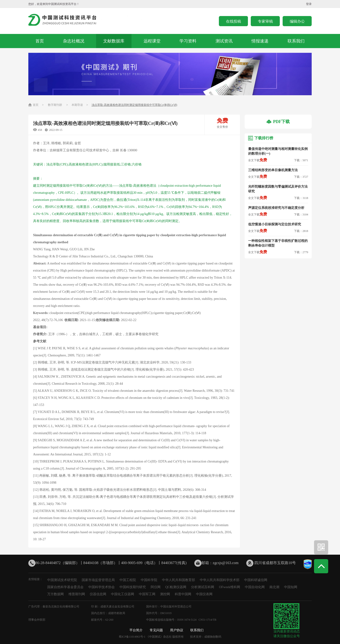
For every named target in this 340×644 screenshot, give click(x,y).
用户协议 (177, 630)
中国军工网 (147, 594)
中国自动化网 (255, 587)
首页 (40, 41)
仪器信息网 (98, 594)
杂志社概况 (74, 41)
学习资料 (188, 41)
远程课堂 (152, 41)
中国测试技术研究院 (62, 580)
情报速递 (260, 41)
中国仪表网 (204, 594)
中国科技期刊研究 (133, 587)
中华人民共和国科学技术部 (220, 580)
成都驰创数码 (213, 637)
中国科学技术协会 (102, 587)
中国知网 (291, 587)
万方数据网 (55, 594)
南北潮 (274, 587)
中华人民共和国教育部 (178, 580)
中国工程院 (128, 580)
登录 (309, 4)
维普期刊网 (77, 594)
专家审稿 (265, 21)
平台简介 (136, 630)
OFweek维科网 (229, 587)
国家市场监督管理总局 (98, 580)
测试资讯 (224, 41)
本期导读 (77, 105)
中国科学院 (149, 580)
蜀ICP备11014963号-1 (132, 637)
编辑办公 (297, 21)
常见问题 (156, 630)
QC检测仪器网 (176, 587)
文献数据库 (114, 41)
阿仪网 (156, 587)
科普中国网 (183, 594)
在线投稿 (234, 21)
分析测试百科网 (203, 587)
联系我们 (296, 41)
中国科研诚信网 (256, 580)
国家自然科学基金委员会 (65, 587)
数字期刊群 (55, 105)
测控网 (165, 594)
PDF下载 (278, 122)
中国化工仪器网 (123, 594)
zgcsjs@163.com (226, 563)
